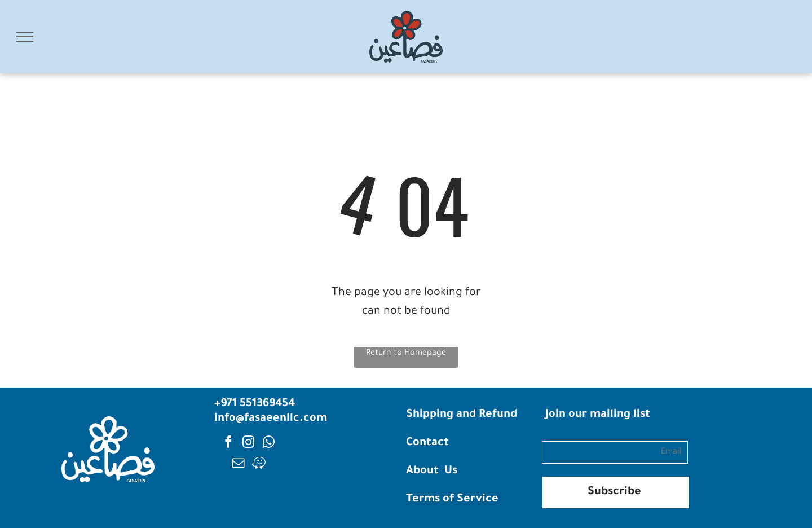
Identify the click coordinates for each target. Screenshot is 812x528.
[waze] (259, 465)
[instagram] (249, 444)
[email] (239, 465)
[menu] (25, 37)
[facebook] (228, 444)
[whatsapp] (269, 444)
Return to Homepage (406, 354)
